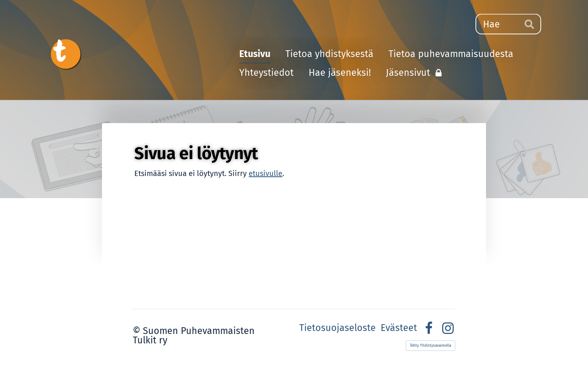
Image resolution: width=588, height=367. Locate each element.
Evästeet (399, 328)
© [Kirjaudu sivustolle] (138, 331)
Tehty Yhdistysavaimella (430, 346)
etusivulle (265, 173)
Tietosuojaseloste (337, 328)
